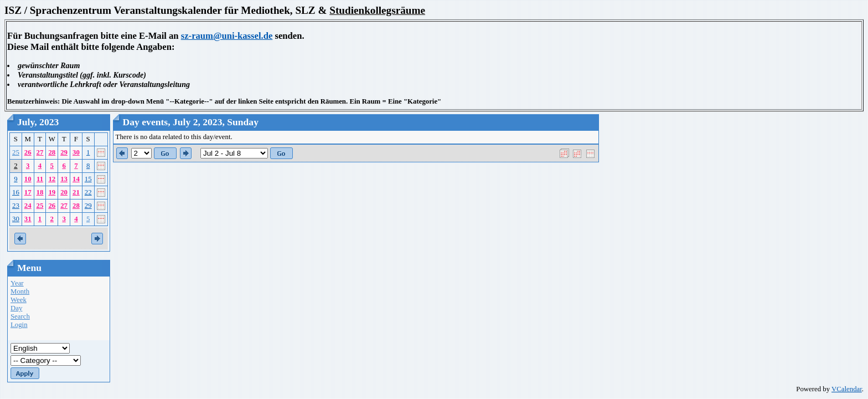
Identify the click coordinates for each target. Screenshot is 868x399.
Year (17, 283)
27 (40, 152)
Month (20, 291)
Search (20, 316)
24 (28, 206)
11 (40, 179)
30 (76, 152)
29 (64, 152)
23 (16, 206)
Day (16, 308)
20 (64, 192)
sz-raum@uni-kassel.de (227, 36)
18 (40, 192)
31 (28, 219)
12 (52, 179)
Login (19, 325)
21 (76, 192)
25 (16, 152)
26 (28, 152)
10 (28, 179)
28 (52, 152)
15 (88, 179)
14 (76, 179)
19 (52, 192)
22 (88, 192)
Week (19, 300)
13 (64, 179)
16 (16, 192)
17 (28, 192)
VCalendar (847, 389)
